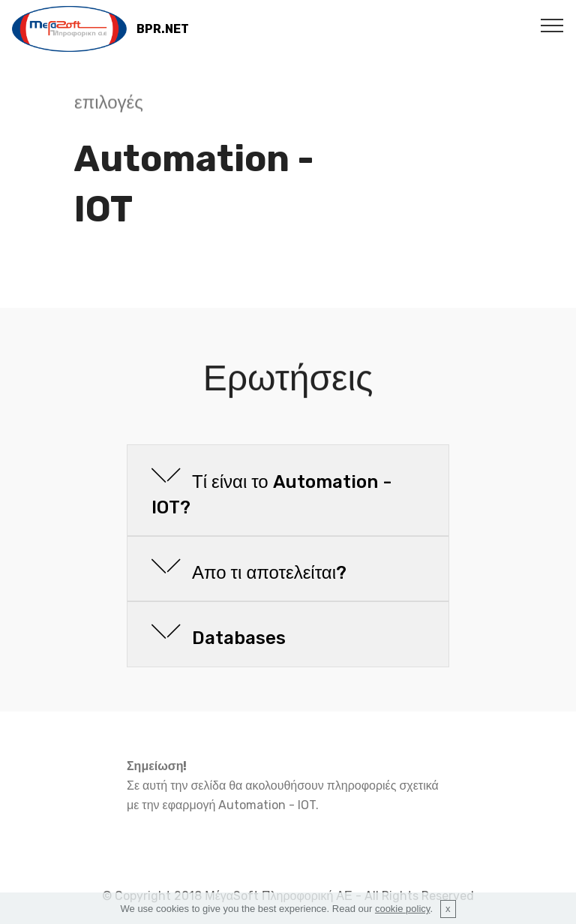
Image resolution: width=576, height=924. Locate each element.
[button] (288, 491)
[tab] (288, 491)
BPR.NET (163, 29)
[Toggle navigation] (552, 25)
